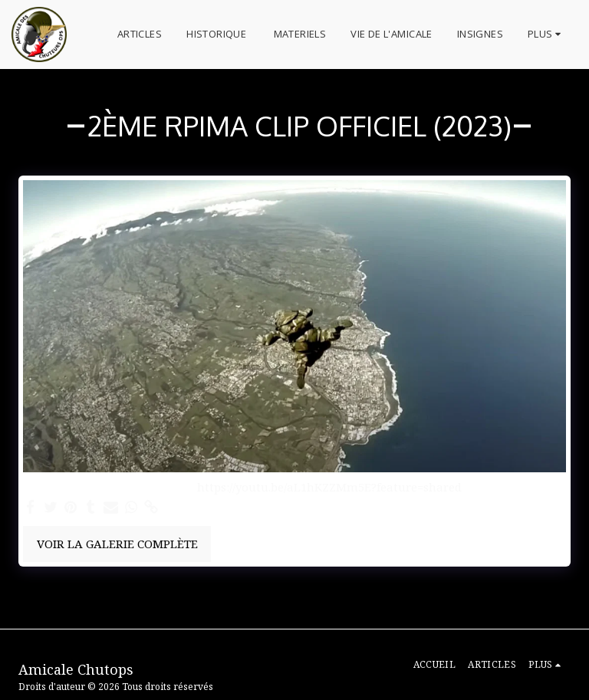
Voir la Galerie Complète (117, 544)
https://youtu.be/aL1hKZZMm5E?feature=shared (329, 487)
